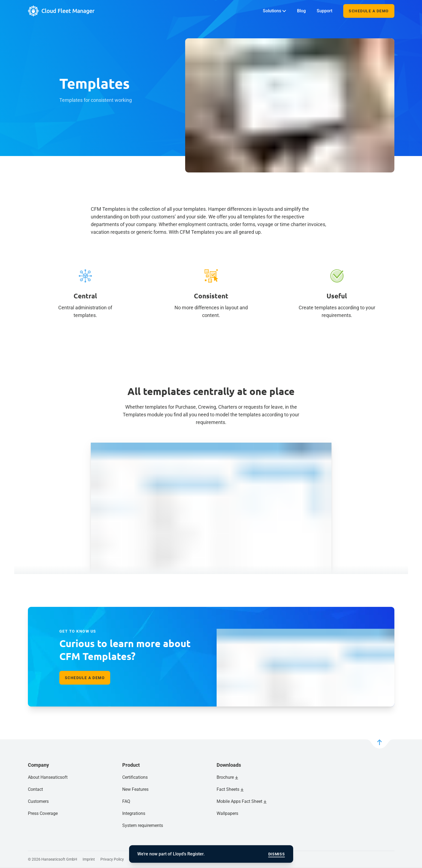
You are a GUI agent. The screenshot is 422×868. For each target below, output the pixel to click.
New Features (135, 789)
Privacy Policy (112, 859)
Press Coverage (43, 813)
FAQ (126, 801)
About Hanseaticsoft (48, 777)
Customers (38, 801)
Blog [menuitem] (301, 11)
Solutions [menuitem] (274, 11)
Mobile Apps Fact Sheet (239, 801)
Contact (35, 789)
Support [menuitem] (324, 11)
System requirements (143, 825)
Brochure (225, 777)
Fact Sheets (228, 789)
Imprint (89, 859)
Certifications (135, 777)
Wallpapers (227, 813)
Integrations (134, 813)
